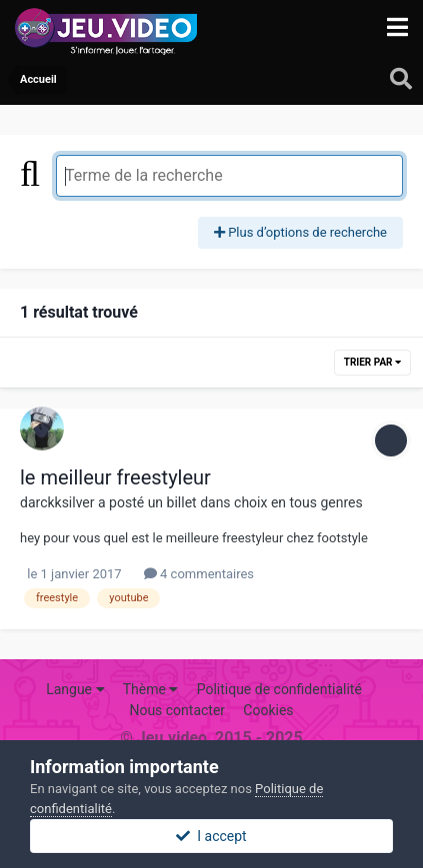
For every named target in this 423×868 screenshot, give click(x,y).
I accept (211, 836)
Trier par (372, 362)
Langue (75, 689)
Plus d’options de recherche (300, 232)
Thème (151, 689)
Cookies (268, 710)
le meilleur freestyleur (115, 477)
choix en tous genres (298, 502)
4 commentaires (199, 574)
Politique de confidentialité (279, 689)
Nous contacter (177, 710)
